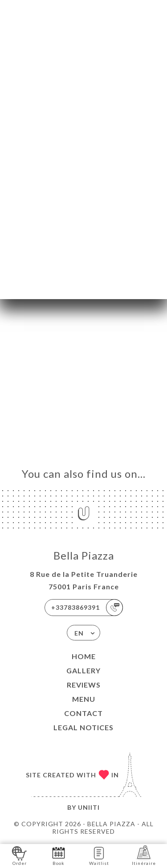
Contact (83, 713)
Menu (84, 699)
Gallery (83, 670)
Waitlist (99, 855)
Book (59, 855)
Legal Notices (83, 727)
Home (84, 656)
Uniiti (89, 807)
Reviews (84, 685)
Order (19, 855)
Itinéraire (144, 855)
